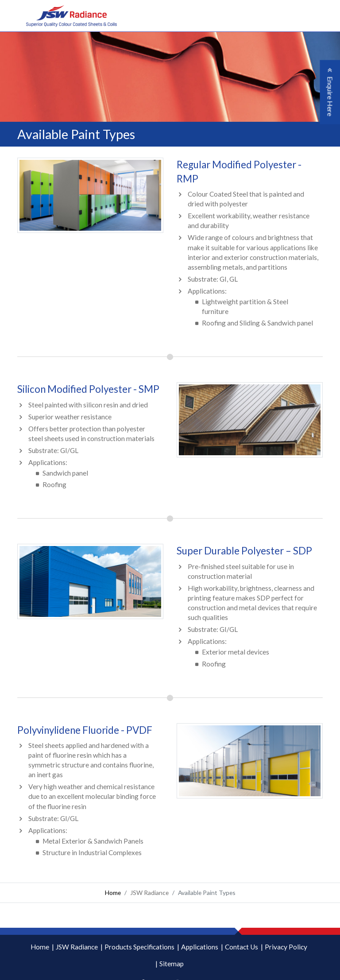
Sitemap (172, 964)
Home (113, 893)
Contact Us (241, 947)
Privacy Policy (286, 947)
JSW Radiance (77, 947)
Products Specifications (139, 947)
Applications (200, 947)
